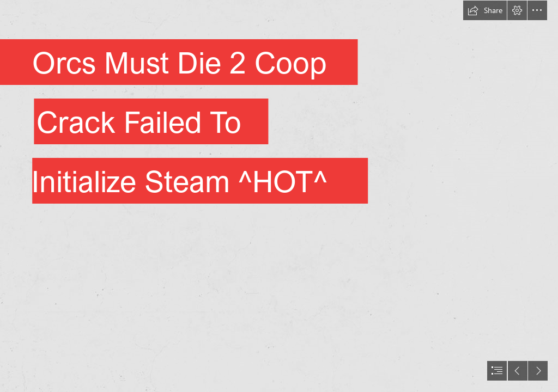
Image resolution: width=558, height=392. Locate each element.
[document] (279, 196)
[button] (485, 10)
